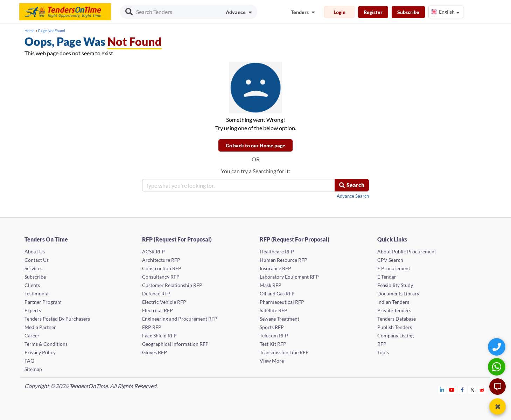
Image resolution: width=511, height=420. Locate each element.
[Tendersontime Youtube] (452, 390)
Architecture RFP (161, 260)
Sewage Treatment (279, 319)
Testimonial (37, 293)
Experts (33, 310)
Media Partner (40, 327)
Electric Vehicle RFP (164, 302)
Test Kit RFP (273, 344)
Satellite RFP (274, 310)
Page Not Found (52, 31)
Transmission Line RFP (284, 352)
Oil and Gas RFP (277, 293)
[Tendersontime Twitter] (472, 390)
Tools (383, 352)
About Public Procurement (407, 251)
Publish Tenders (395, 327)
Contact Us (37, 260)
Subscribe (408, 12)
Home (30, 31)
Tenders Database (397, 319)
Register (373, 12)
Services (33, 268)
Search (352, 185)
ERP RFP (152, 327)
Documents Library (398, 293)
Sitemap (33, 369)
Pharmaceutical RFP (282, 302)
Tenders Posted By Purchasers (57, 319)
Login (339, 12)
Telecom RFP (274, 335)
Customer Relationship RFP (172, 285)
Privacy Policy (40, 352)
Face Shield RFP (159, 335)
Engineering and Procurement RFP (180, 319)
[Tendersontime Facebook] (462, 390)
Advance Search (353, 196)
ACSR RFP (153, 251)
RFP (382, 344)
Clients (32, 285)
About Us (35, 251)
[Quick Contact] (498, 347)
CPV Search (390, 260)
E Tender (387, 277)
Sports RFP (272, 327)
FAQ (29, 361)
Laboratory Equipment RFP (289, 277)
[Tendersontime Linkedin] (442, 390)
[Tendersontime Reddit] (482, 390)
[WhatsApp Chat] (498, 367)
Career (32, 335)
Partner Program (43, 302)
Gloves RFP (155, 352)
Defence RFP (156, 293)
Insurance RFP (275, 268)
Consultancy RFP (161, 277)
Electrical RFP (157, 310)
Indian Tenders (393, 302)
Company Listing (395, 335)
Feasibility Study (395, 285)
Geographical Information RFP (175, 344)
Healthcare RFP (277, 251)
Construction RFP (162, 268)
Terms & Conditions (46, 344)
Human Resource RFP (283, 260)
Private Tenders (394, 310)
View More (272, 361)
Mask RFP (271, 285)
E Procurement (394, 268)
